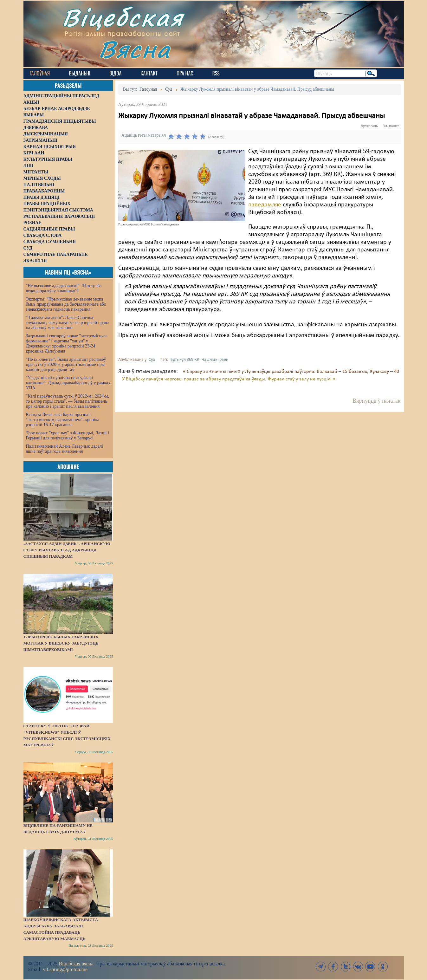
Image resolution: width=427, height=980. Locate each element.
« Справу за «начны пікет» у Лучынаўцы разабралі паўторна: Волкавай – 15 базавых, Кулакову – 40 (291, 372)
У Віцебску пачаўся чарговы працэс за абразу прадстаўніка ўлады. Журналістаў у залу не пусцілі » (229, 379)
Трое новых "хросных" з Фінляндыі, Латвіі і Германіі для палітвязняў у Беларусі (68, 435)
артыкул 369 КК (185, 360)
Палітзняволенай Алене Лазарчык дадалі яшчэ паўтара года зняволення (65, 449)
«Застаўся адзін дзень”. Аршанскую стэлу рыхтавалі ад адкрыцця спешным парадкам (67, 550)
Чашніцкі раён (215, 360)
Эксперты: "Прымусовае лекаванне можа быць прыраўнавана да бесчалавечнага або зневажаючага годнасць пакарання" (66, 304)
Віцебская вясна (76, 964)
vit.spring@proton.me (65, 969)
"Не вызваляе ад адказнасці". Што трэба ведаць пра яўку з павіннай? (64, 288)
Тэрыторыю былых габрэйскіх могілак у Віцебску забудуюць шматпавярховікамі (61, 643)
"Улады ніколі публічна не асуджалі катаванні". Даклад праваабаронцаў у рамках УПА (68, 383)
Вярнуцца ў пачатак (376, 401)
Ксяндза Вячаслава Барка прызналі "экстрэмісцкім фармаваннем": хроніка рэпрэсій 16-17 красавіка (63, 420)
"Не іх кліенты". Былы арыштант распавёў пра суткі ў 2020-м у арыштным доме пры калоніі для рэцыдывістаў (66, 364)
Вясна (135, 49)
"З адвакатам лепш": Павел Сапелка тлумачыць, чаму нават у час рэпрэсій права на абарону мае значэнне (68, 323)
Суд (152, 360)
